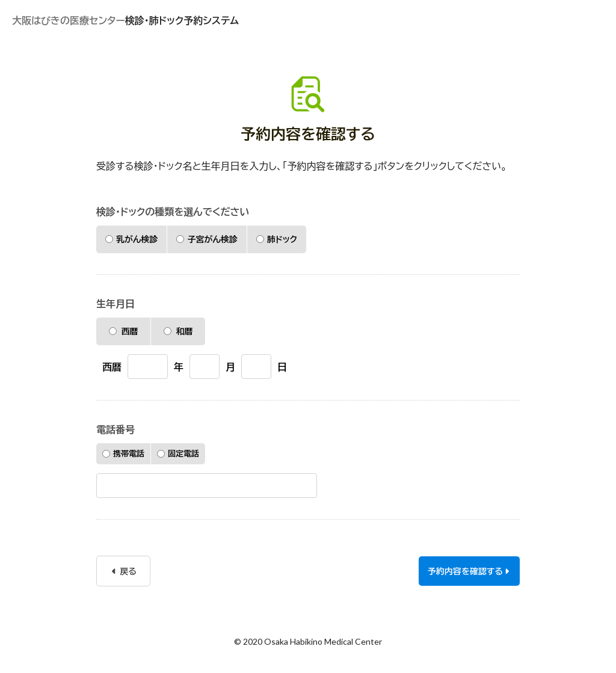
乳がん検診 (131, 239)
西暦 (124, 331)
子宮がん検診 (207, 239)
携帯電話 (123, 453)
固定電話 (178, 453)
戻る (124, 571)
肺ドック (277, 239)
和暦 (178, 331)
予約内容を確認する (468, 571)
